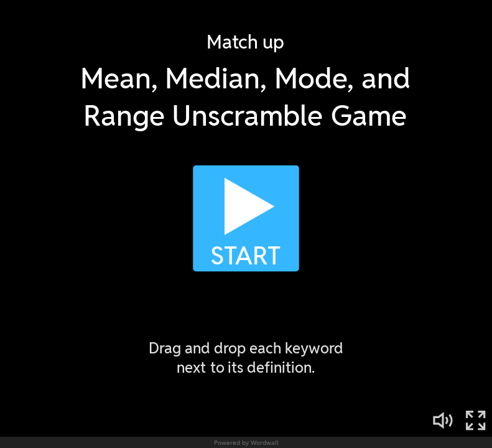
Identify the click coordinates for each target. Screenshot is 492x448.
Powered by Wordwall (246, 442)
